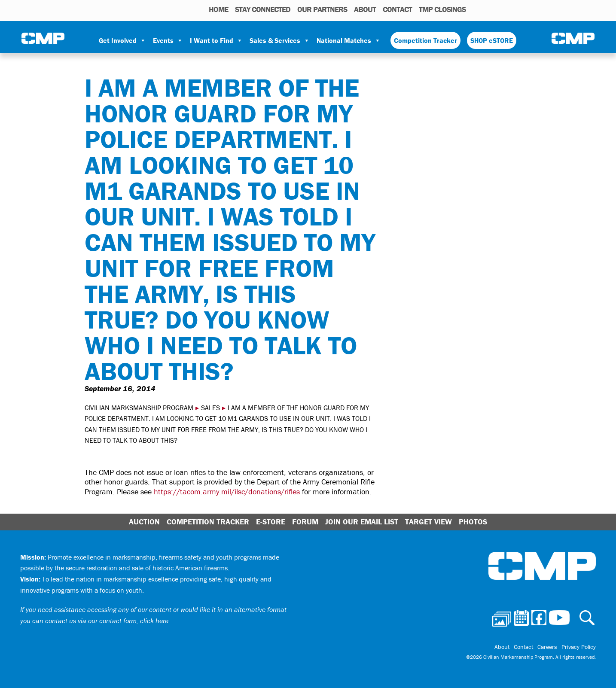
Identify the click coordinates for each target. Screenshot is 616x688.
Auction (144, 522)
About (365, 9)
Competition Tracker (425, 40)
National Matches (349, 40)
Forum (305, 522)
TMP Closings (442, 9)
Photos (476, 9)
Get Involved (122, 40)
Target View (428, 522)
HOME (218, 9)
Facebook (501, 9)
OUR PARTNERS (322, 9)
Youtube (525, 9)
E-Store (271, 522)
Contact (397, 9)
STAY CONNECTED (263, 9)
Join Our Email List (362, 522)
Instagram (512, 9)
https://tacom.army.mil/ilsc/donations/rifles (227, 492)
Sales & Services (280, 40)
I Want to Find (216, 40)
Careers (547, 647)
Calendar (489, 9)
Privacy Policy (579, 647)
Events (168, 40)
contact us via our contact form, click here (107, 621)
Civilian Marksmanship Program (43, 39)
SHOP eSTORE (492, 40)
